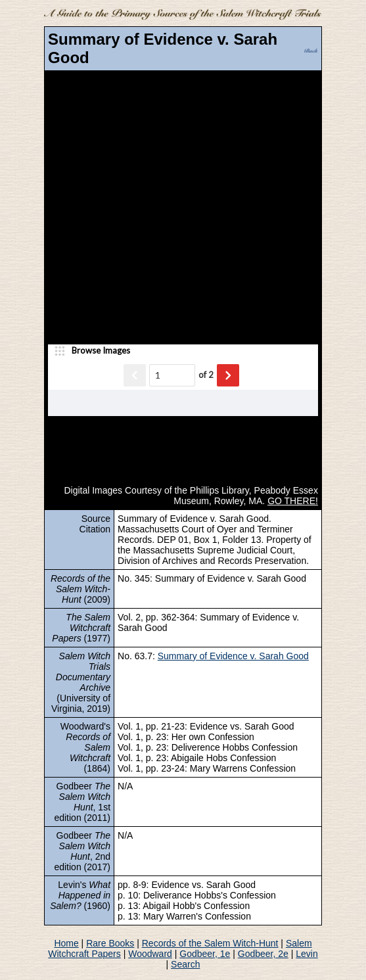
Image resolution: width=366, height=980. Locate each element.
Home (66, 943)
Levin (307, 954)
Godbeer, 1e (205, 954)
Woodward (150, 954)
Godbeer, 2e (263, 954)
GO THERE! (293, 501)
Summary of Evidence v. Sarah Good (233, 656)
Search (185, 964)
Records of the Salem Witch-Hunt (210, 943)
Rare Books (110, 943)
